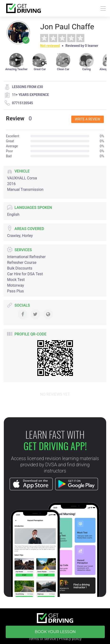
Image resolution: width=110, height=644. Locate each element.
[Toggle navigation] (102, 8)
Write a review (88, 119)
